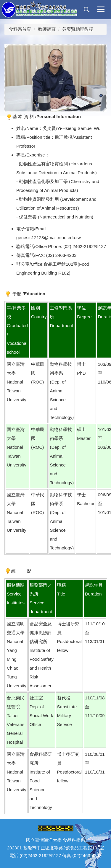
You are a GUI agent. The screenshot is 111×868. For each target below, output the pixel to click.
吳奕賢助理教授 (78, 29)
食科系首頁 (20, 29)
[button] (87, 10)
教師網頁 (47, 29)
